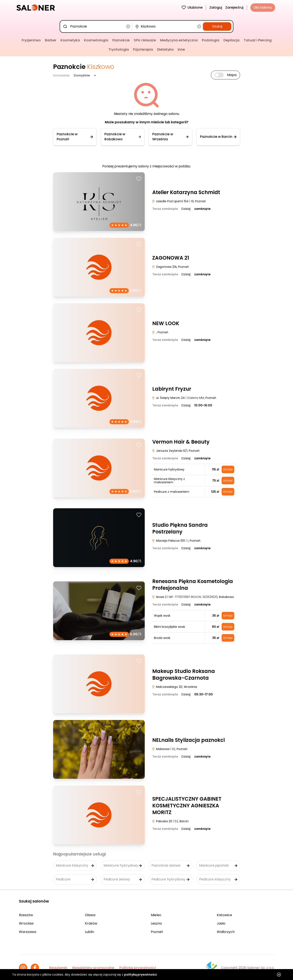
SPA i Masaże (145, 40)
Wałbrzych (226, 932)
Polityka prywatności (138, 968)
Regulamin (58, 968)
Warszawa (28, 932)
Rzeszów (26, 915)
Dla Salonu (263, 7)
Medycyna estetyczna (179, 40)
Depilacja (231, 40)
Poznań (157, 932)
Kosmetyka (70, 40)
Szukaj (217, 26)
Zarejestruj (234, 7)
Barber (51, 40)
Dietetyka (165, 49)
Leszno (156, 923)
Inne (181, 49)
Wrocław (26, 923)
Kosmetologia (96, 40)
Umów (228, 469)
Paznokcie (121, 40)
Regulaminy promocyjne (93, 968)
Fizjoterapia (143, 49)
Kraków (91, 923)
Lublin (89, 932)
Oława (90, 915)
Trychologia (119, 49)
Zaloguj (216, 7)
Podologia (211, 40)
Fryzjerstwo (31, 40)
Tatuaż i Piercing (258, 40)
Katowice (224, 915)
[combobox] (97, 26)
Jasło (221, 923)
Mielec (156, 915)
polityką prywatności (141, 975)
